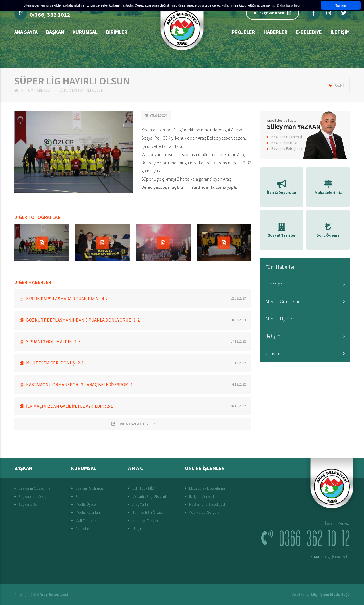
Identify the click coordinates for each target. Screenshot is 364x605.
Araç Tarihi (140, 504)
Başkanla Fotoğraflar (287, 149)
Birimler (117, 32)
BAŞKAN (55, 32)
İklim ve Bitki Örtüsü (148, 512)
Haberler (276, 32)
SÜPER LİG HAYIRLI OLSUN (82, 90)
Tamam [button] (341, 5)
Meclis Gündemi (282, 302)
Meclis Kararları (88, 512)
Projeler (243, 32)
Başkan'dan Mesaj (285, 143)
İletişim (273, 336)
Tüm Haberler (39, 90)
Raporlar (82, 529)
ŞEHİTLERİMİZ (143, 488)
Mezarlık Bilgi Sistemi (149, 496)
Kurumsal (85, 32)
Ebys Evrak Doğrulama (207, 488)
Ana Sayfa (26, 32)
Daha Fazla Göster (133, 424)
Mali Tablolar (86, 521)
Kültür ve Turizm (145, 521)
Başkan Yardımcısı (90, 488)
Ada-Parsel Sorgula (204, 512)
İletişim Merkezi (201, 496)
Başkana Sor (28, 504)
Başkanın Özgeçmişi (287, 137)
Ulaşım (273, 353)
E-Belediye (309, 32)
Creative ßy (321, 594)
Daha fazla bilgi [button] (289, 5)
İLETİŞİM (340, 32)
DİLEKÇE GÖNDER (272, 13)
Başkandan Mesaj (33, 496)
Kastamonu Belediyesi (207, 504)
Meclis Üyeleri (280, 319)
